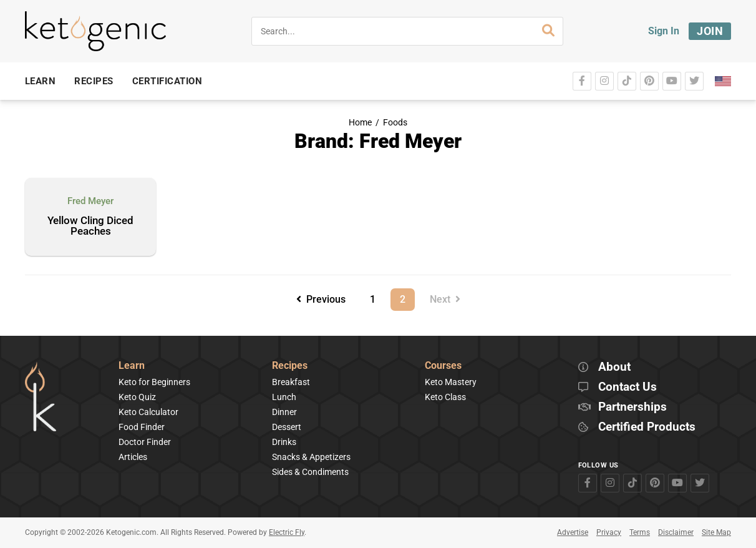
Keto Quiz (137, 397)
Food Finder (142, 427)
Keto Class (445, 397)
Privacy (609, 532)
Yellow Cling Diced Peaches (90, 226)
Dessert (287, 427)
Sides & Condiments (310, 472)
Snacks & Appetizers (311, 457)
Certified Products (647, 427)
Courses (443, 366)
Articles (133, 457)
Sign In (664, 31)
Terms (640, 532)
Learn (132, 366)
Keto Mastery (451, 382)
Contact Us (628, 387)
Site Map (716, 532)
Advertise (573, 532)
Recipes (290, 366)
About (614, 367)
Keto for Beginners (154, 382)
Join (710, 31)
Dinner (284, 412)
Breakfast (291, 382)
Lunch (284, 397)
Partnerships (632, 407)
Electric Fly (287, 532)
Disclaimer (676, 532)
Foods (395, 123)
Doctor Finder (145, 442)
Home (360, 123)
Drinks (284, 442)
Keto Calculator (148, 412)
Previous (321, 299)
